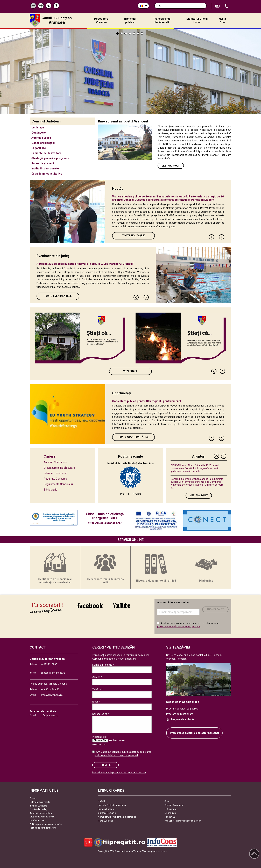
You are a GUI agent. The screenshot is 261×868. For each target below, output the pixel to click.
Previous (212, 237)
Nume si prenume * (103, 665)
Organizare (39, 148)
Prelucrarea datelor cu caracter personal (194, 733)
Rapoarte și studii (43, 163)
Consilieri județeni (43, 143)
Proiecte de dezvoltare (47, 153)
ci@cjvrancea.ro (50, 716)
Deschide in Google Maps (183, 702)
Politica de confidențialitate (43, 828)
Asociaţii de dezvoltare (41, 813)
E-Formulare (170, 813)
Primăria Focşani (106, 809)
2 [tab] (122, 33)
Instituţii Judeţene (38, 806)
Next (222, 237)
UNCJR (101, 801)
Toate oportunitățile (133, 437)
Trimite (105, 765)
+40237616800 (49, 664)
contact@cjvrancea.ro (53, 673)
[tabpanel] (130, 71)
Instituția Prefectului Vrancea (112, 805)
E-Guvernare (170, 809)
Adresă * (97, 677)
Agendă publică (41, 138)
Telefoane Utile (37, 820)
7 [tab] (142, 33)
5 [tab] (134, 33)
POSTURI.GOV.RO (130, 494)
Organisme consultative (47, 174)
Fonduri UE (170, 817)
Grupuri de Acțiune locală (42, 817)
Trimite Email (218, 6)
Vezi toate (130, 371)
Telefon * (98, 689)
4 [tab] (130, 33)
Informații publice (130, 20)
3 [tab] (126, 33)
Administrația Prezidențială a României (117, 817)
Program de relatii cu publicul (182, 709)
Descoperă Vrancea (101, 20)
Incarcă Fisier (100, 737)
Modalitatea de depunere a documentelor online (119, 773)
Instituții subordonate (45, 168)
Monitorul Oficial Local (197, 20)
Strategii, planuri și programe (50, 158)
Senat (167, 801)
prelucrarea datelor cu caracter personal (179, 626)
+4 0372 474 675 (50, 690)
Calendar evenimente (40, 802)
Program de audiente (183, 719)
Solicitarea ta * (101, 714)
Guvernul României (107, 813)
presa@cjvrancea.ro (52, 695)
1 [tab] (117, 33)
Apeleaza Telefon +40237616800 (227, 6)
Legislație (38, 128)
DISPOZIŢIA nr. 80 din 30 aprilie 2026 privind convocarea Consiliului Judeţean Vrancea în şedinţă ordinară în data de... (195, 469)
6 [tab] (138, 33)
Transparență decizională (162, 20)
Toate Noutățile (133, 236)
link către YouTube (122, 605)
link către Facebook (90, 605)
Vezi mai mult (171, 166)
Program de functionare (180, 714)
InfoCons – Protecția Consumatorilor (183, 821)
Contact (34, 798)
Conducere (39, 133)
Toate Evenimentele (58, 296)
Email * (96, 702)
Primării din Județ (38, 809)
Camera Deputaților (174, 805)
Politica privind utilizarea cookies (46, 824)
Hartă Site (222, 20)
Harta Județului (105, 821)
